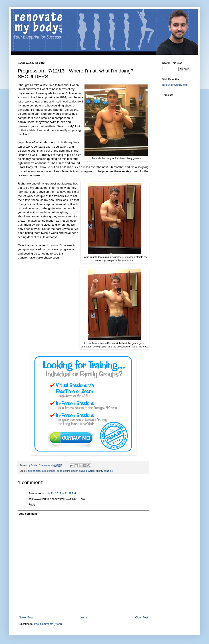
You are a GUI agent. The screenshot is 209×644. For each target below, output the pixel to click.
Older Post (142, 618)
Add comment (28, 514)
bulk (44, 471)
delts (59, 471)
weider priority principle (100, 471)
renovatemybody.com (175, 85)
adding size (34, 471)
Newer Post (26, 618)
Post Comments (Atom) (48, 624)
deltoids (51, 471)
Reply (32, 505)
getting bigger (70, 471)
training (83, 471)
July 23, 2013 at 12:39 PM (60, 494)
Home (84, 618)
